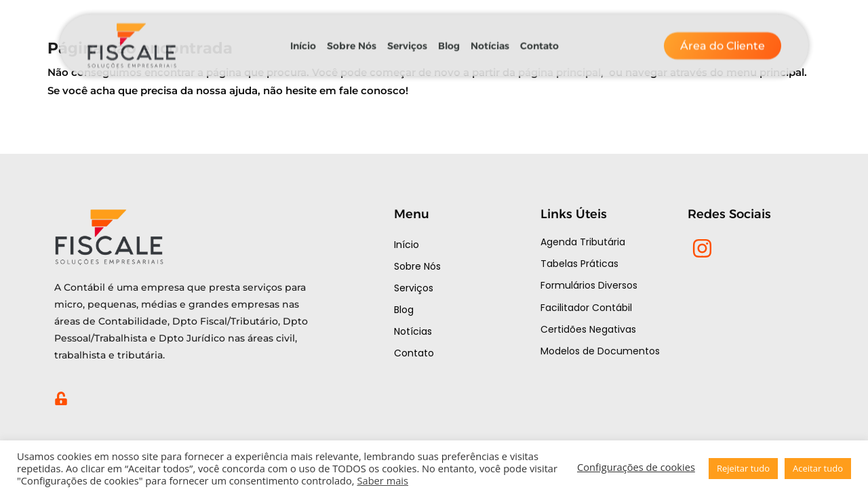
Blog (449, 38)
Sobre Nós (352, 38)
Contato (539, 38)
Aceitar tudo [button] (818, 468)
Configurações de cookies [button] (636, 467)
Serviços (407, 38)
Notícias (490, 38)
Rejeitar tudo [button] (743, 468)
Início (303, 38)
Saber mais (382, 480)
